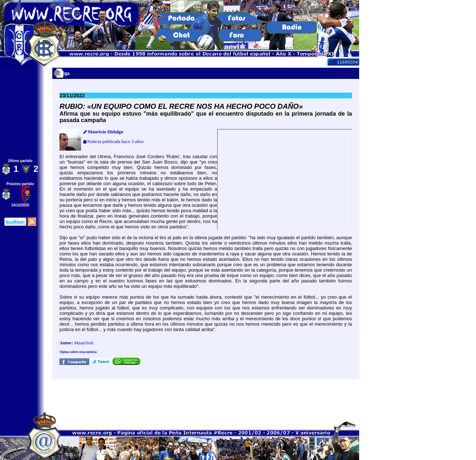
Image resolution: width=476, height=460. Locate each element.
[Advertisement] (206, 396)
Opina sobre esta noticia (78, 352)
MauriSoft (84, 343)
